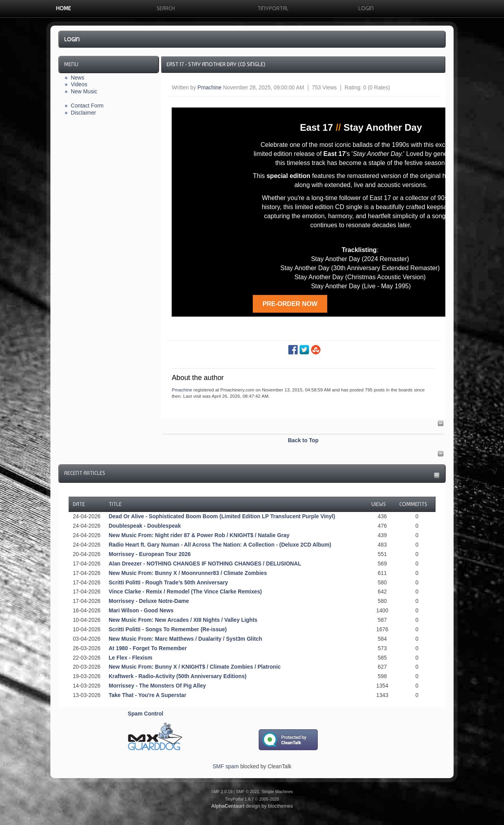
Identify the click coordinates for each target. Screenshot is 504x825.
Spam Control (146, 714)
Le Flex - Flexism (131, 658)
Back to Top (303, 440)
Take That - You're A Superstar (147, 695)
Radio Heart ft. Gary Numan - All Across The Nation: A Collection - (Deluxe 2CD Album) (220, 545)
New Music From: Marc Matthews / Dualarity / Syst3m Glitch (185, 639)
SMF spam (226, 767)
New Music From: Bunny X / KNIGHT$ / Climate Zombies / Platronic (195, 667)
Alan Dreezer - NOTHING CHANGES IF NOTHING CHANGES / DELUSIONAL (205, 564)
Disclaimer (83, 113)
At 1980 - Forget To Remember (148, 648)
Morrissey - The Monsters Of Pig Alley (157, 686)
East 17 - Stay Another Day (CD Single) (216, 64)
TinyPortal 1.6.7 (239, 799)
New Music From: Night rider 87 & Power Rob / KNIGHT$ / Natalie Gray (199, 535)
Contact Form (87, 106)
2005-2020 (269, 799)
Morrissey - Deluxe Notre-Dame (149, 601)
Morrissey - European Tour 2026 (150, 554)
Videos (79, 84)
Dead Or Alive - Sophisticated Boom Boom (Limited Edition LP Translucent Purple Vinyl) (222, 516)
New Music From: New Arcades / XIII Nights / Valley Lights (183, 620)
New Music (84, 92)
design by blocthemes (252, 806)
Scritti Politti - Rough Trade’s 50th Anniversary (168, 583)
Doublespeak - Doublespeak (145, 526)
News (78, 78)
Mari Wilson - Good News (141, 611)
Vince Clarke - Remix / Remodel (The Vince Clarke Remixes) (185, 592)
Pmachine (210, 88)
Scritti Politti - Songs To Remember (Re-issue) (168, 629)
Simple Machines (277, 792)
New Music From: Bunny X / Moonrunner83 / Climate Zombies (188, 573)
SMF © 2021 (247, 792)
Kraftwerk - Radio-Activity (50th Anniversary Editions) (178, 676)
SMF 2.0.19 (222, 792)
